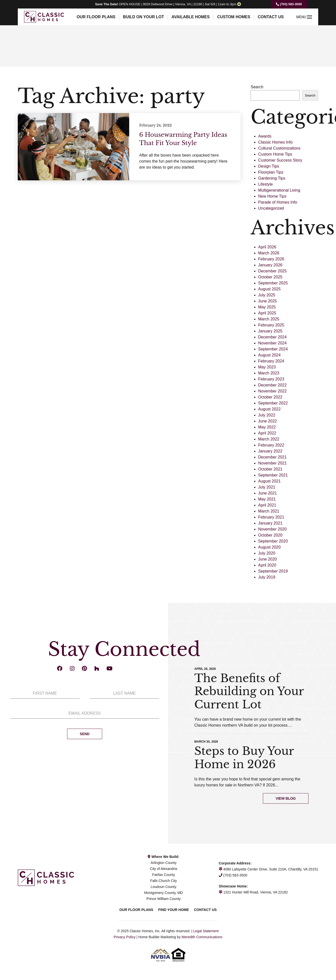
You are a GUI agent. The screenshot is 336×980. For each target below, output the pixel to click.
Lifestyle (266, 184)
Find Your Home (174, 910)
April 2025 (267, 313)
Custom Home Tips (275, 154)
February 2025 (271, 325)
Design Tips (269, 166)
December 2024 (272, 337)
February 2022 (271, 445)
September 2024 (273, 349)
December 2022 (272, 385)
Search (257, 87)
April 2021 (267, 505)
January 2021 (270, 523)
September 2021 (273, 475)
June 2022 (268, 421)
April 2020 (267, 565)
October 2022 (270, 397)
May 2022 (267, 427)
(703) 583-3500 (289, 4)
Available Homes (191, 17)
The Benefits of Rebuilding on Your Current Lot (249, 691)
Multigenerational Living (279, 190)
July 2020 (267, 553)
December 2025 (272, 271)
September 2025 (273, 283)
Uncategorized (271, 208)
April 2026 (267, 247)
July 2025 (267, 295)
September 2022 (273, 403)
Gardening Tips (272, 178)
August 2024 (269, 355)
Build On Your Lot (143, 17)
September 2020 (273, 541)
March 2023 (269, 373)
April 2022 (267, 433)
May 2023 (267, 367)
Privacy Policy (125, 937)
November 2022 (272, 391)
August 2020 (269, 547)
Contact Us (271, 17)
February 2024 (271, 361)
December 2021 (272, 457)
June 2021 (268, 493)
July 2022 (267, 415)
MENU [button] (304, 17)
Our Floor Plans (96, 17)
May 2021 (267, 499)
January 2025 (270, 331)
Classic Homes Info (275, 142)
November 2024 (272, 343)
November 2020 (272, 529)
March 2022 (269, 439)
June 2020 (268, 559)
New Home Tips (272, 196)
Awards (265, 136)
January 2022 (270, 451)
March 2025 (269, 319)
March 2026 (269, 253)
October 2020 (270, 535)
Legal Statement (206, 931)
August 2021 (269, 481)
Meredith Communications (202, 937)
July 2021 (267, 487)
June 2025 (268, 301)
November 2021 (272, 463)
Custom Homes (234, 17)
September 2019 (273, 571)
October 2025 (270, 277)
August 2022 (269, 409)
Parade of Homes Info (278, 202)
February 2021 (271, 517)
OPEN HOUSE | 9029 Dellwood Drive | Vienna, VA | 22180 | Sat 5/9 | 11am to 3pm (166, 4)
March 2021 (269, 511)
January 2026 (270, 265)
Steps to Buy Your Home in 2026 (244, 758)
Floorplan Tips (271, 172)
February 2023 (271, 379)
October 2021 (270, 469)
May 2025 (267, 307)
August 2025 (269, 289)
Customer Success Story (280, 160)
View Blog (286, 798)
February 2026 (271, 259)
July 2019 (267, 577)
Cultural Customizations (279, 148)
